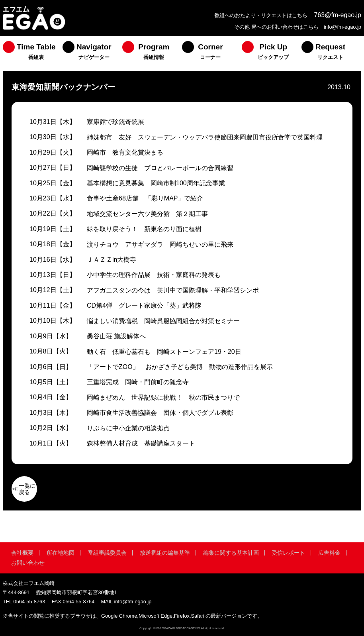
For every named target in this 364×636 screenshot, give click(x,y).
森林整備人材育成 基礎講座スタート (141, 443)
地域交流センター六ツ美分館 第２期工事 (147, 214)
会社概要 (22, 553)
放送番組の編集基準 (165, 553)
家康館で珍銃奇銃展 (115, 122)
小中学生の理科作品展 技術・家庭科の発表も (154, 275)
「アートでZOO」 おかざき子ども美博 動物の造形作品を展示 (180, 367)
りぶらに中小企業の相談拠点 (128, 428)
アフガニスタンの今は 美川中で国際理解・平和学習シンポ (173, 290)
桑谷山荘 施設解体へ (116, 336)
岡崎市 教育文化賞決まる (125, 152)
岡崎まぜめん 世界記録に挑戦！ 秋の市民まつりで (163, 397)
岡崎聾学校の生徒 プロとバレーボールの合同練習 (160, 168)
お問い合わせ (28, 563)
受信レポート (288, 553)
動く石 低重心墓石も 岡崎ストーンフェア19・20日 (164, 352)
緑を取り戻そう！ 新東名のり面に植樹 (144, 229)
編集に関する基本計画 (231, 553)
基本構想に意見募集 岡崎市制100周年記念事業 (156, 183)
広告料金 (329, 553)
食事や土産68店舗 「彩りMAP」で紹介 (145, 198)
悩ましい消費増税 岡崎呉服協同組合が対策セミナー (163, 321)
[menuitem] (33, 53)
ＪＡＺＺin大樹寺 (112, 260)
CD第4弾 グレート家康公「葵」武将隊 (144, 305)
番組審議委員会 (107, 553)
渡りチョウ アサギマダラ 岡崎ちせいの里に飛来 (160, 244)
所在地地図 (61, 553)
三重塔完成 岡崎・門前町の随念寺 (138, 382)
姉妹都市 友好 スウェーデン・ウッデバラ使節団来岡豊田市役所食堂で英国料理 (205, 137)
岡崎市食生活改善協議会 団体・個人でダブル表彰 (160, 413)
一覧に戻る (27, 489)
